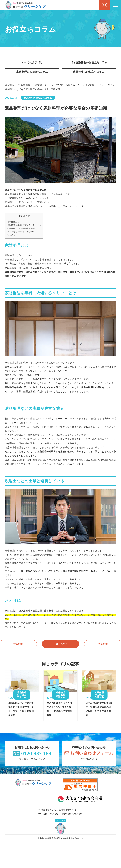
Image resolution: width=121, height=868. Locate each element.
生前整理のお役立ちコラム (32, 72)
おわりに (11, 235)
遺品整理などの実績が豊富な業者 (21, 228)
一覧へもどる (60, 644)
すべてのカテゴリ (32, 63)
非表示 (26, 216)
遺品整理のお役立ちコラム (89, 72)
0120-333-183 (36, 753)
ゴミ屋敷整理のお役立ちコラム (89, 63)
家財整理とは (13, 222)
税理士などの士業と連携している (21, 232)
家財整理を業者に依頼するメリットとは (24, 225)
